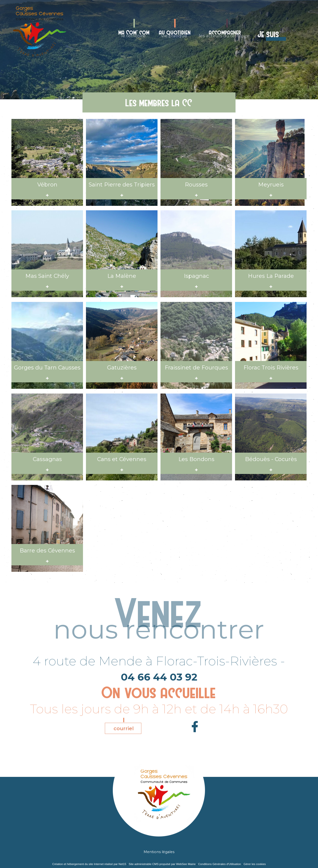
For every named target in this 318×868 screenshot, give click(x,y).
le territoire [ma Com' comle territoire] (134, 33)
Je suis (268, 34)
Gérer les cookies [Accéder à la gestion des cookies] (255, 864)
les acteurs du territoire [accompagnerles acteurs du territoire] (224, 33)
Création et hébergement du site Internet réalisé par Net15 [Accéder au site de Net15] (89, 864)
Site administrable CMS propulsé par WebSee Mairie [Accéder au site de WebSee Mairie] (162, 864)
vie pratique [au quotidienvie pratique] (175, 33)
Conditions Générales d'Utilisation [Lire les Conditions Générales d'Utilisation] (220, 864)
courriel (124, 728)
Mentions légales (159, 852)
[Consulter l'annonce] (47, 162)
